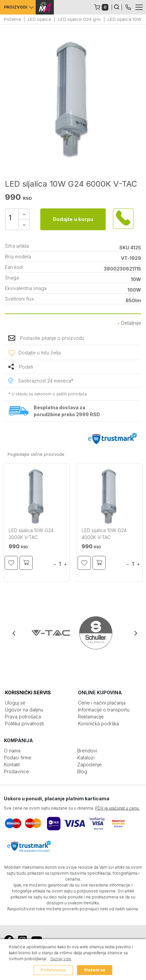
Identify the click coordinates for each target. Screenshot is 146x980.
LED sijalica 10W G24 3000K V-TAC (31, 534)
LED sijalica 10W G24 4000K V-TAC (104, 534)
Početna (12, 19)
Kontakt (12, 764)
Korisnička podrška (98, 724)
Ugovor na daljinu (24, 710)
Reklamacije (91, 717)
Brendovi (87, 751)
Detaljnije (129, 323)
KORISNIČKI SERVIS (28, 692)
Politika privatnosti (24, 724)
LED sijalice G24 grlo (79, 19)
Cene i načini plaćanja (102, 703)
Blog (82, 771)
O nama (12, 751)
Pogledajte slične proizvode (36, 454)
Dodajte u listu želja (40, 353)
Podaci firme (18, 758)
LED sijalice (39, 19)
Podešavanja (53, 970)
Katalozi (86, 758)
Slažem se (95, 970)
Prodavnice (17, 771)
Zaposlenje (90, 764)
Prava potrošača (23, 717)
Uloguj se (15, 703)
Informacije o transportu (104, 710)
